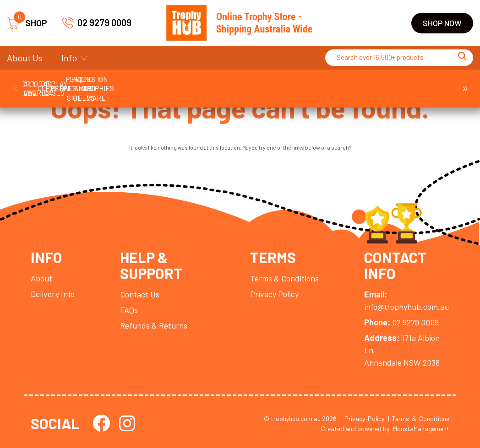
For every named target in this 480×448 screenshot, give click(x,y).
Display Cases (276, 84)
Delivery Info (53, 294)
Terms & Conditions (284, 278)
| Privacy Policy (362, 418)
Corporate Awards (132, 84)
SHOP (27, 23)
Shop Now (442, 23)
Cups (204, 84)
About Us (25, 58)
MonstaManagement (421, 429)
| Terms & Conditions (419, 418)
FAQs (129, 310)
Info (69, 58)
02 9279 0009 (97, 23)
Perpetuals (420, 84)
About (41, 278)
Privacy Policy (274, 294)
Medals (348, 84)
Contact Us (140, 294)
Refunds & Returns (154, 325)
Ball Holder (60, 84)
